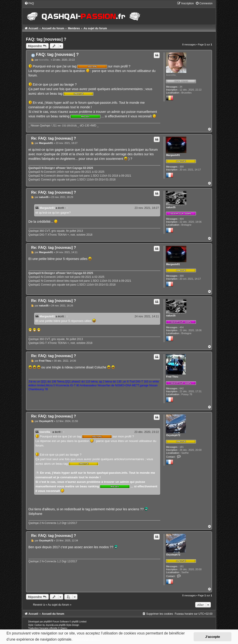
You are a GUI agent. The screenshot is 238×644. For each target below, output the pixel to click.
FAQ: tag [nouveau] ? (46, 39)
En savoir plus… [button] (87, 639)
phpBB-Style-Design (69, 625)
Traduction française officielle (43, 628)
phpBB (47, 622)
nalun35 (171, 207)
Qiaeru (64, 628)
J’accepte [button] (213, 637)
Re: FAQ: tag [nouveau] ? (54, 138)
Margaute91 (173, 155)
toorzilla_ (171, 75)
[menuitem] (29, 3)
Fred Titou (172, 377)
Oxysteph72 (173, 435)
